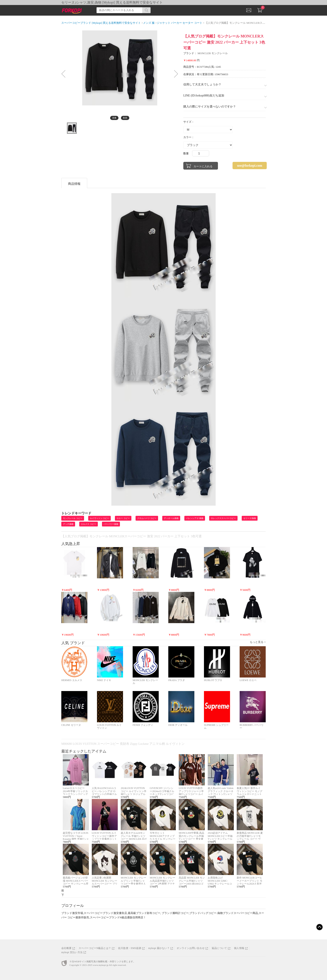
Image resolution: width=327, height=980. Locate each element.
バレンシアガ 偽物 (195, 518)
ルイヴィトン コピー (100, 518)
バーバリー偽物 (111, 524)
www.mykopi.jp (101, 965)
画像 (114, 118)
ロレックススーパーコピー (223, 518)
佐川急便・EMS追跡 (130, 948)
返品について (219, 948)
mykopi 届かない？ (159, 948)
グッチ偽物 (68, 524)
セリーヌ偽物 (250, 518)
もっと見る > (258, 642)
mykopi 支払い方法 (72, 952)
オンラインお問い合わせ (191, 948)
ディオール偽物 (171, 518)
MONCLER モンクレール (213, 53)
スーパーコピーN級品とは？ (95, 948)
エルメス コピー (89, 524)
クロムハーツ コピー (147, 518)
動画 (125, 118)
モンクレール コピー (73, 518)
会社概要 (66, 948)
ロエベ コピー (123, 518)
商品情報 (74, 184)
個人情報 (239, 948)
